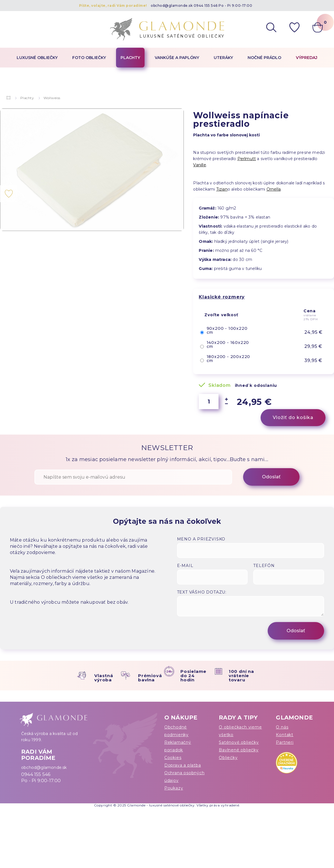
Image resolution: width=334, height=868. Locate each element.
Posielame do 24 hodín (193, 676)
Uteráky (223, 58)
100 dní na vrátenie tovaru (241, 676)
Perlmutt (247, 159)
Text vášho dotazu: (202, 592)
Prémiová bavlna (150, 678)
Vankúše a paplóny (177, 58)
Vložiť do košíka (293, 417)
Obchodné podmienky (176, 731)
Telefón (264, 566)
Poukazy (174, 788)
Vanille (199, 165)
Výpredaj (307, 58)
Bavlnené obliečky (239, 750)
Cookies (173, 758)
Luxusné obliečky (37, 58)
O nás (282, 727)
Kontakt (285, 735)
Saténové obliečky (239, 742)
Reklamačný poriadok (178, 746)
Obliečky (228, 758)
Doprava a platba (183, 765)
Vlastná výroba (104, 678)
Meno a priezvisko (201, 539)
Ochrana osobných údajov (185, 777)
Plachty (130, 58)
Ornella (274, 189)
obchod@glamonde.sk (172, 6)
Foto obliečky (89, 58)
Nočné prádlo (264, 58)
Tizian (222, 189)
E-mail (185, 566)
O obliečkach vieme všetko (240, 731)
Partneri (285, 742)
